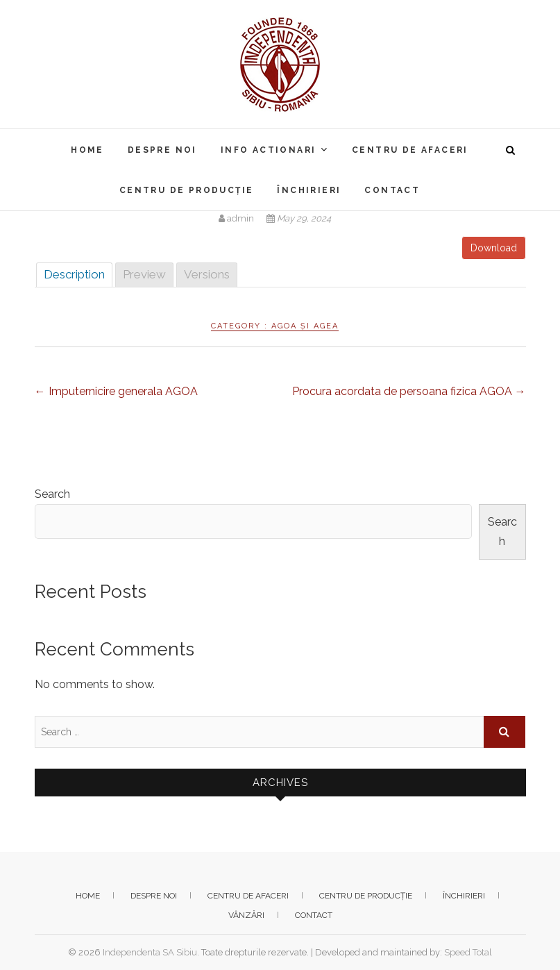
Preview (144, 274)
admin (237, 218)
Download (494, 248)
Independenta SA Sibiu (150, 952)
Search (52, 494)
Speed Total (468, 952)
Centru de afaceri (410, 150)
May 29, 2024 (299, 218)
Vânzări (246, 915)
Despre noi (162, 150)
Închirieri (309, 190)
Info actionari (269, 150)
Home (87, 150)
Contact (392, 190)
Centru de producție (187, 190)
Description (74, 274)
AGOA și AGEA (305, 326)
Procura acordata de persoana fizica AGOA (409, 391)
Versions (207, 274)
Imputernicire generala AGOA (116, 391)
